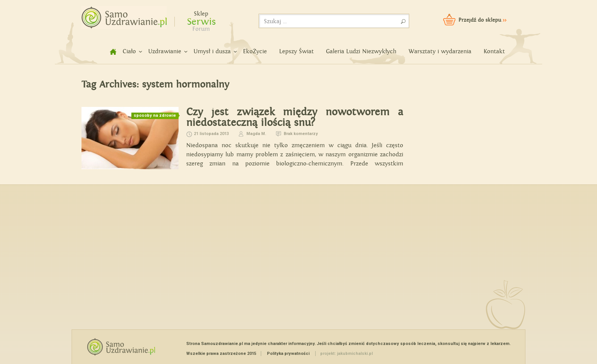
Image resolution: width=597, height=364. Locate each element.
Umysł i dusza (212, 52)
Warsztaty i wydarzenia (440, 52)
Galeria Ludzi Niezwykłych (361, 52)
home (109, 52)
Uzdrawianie (165, 52)
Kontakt (494, 52)
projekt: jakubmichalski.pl (346, 354)
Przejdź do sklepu (482, 20)
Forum (201, 29)
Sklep (201, 14)
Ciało (129, 52)
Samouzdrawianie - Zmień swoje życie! (122, 15)
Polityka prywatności (288, 354)
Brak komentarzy (301, 134)
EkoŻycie (255, 52)
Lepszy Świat (296, 52)
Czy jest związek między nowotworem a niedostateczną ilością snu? (295, 117)
